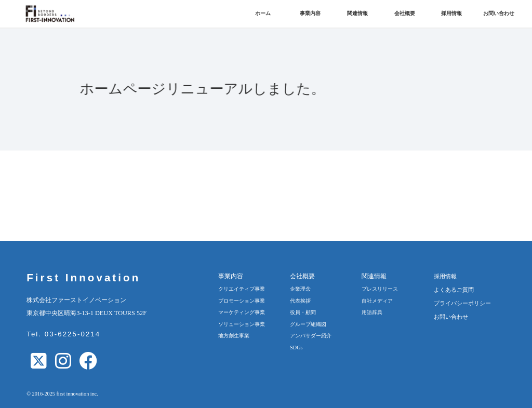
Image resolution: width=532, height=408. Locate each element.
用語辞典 (372, 312)
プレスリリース (380, 289)
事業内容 (310, 13)
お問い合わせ (499, 13)
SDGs (296, 348)
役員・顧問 (303, 312)
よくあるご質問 (454, 290)
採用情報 (451, 13)
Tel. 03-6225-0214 (63, 334)
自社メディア (377, 301)
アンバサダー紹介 (311, 336)
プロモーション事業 (242, 301)
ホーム (263, 13)
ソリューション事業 (242, 324)
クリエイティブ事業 (242, 289)
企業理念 (300, 289)
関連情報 (357, 13)
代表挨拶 (300, 301)
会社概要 (405, 13)
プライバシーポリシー (462, 303)
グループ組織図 (308, 324)
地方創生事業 (234, 336)
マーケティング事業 (242, 312)
